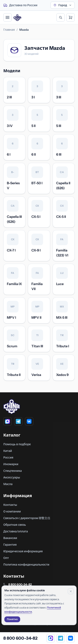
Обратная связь (15, 525)
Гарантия (10, 545)
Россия (8, 457)
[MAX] (7, 421)
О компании (12, 511)
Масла (8, 484)
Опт (6, 558)
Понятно (12, 619)
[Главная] (17, 18)
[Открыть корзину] (71, 17)
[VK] (29, 421)
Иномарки (11, 464)
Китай (8, 451)
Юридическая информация (23, 551)
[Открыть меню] (7, 17)
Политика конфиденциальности (26, 565)
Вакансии (10, 538)
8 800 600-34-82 (20, 584)
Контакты (10, 505)
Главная (9, 30)
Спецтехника (13, 471)
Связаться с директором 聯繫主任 (27, 518)
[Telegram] (18, 421)
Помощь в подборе (17, 444)
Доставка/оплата (16, 531)
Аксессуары (12, 477)
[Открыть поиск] (61, 17)
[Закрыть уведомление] (71, 591)
